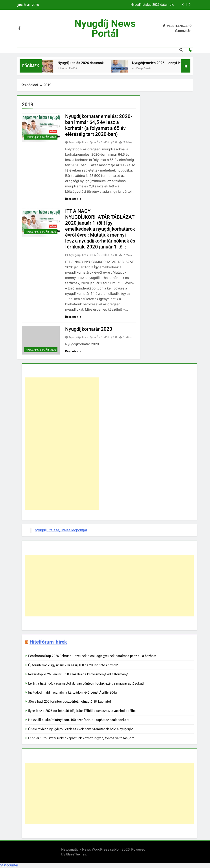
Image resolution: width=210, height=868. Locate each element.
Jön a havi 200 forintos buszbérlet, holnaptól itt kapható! (70, 702)
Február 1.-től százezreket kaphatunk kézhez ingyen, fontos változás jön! (81, 738)
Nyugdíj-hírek (78, 142)
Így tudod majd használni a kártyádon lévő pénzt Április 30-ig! (73, 693)
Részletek (73, 199)
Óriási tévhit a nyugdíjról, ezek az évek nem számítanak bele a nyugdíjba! (81, 729)
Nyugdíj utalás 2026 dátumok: (152, 5)
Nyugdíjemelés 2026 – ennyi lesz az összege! (171, 63)
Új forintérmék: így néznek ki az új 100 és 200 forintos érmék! (73, 665)
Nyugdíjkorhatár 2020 (41, 137)
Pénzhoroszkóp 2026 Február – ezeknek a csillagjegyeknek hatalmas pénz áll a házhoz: (92, 656)
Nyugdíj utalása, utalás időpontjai (61, 530)
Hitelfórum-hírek (48, 642)
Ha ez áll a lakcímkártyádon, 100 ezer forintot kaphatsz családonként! (79, 720)
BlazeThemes (76, 854)
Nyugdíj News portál (105, 28)
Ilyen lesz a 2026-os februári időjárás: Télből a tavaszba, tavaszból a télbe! (82, 711)
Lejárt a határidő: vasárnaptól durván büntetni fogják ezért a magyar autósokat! (86, 683)
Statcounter (9, 865)
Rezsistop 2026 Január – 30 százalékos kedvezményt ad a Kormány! (78, 674)
